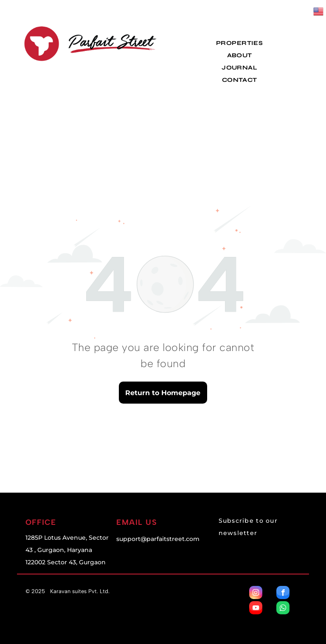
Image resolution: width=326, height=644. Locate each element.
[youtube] (256, 609)
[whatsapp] (283, 609)
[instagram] (256, 594)
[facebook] (283, 594)
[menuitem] (239, 43)
